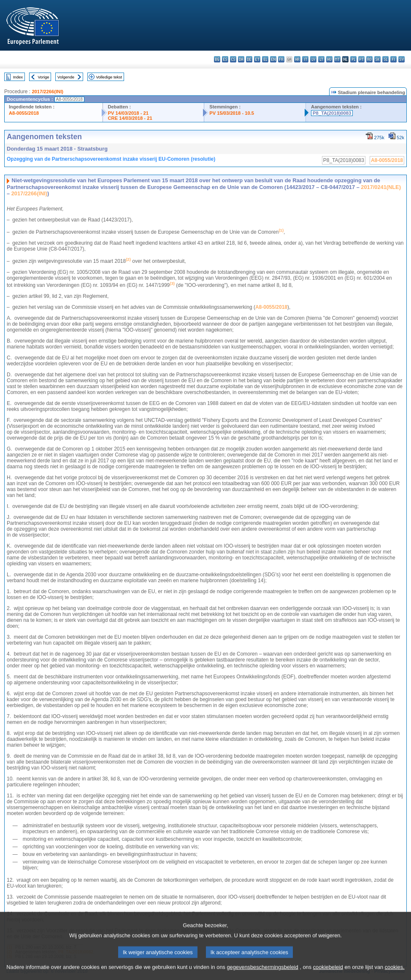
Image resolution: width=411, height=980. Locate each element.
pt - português (361, 59)
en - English (273, 59)
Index (18, 77)
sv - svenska (402, 59)
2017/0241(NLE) (381, 187)
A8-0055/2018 (24, 113)
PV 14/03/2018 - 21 (128, 113)
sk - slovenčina (377, 59)
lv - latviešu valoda (313, 59)
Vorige (44, 77)
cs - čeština (233, 59)
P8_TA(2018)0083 (332, 113)
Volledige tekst (109, 77)
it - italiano (305, 59)
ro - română (369, 59)
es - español (225, 59)
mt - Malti (337, 59)
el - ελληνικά (265, 59)
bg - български (217, 59)
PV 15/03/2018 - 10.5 (232, 113)
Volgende (66, 77)
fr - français (281, 59)
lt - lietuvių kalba (321, 59)
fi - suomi (393, 59)
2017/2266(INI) (47, 92)
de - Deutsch (249, 59)
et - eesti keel (257, 59)
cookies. (395, 975)
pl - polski (353, 59)
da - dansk (241, 59)
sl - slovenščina (385, 59)
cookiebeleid (328, 975)
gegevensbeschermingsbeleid (262, 975)
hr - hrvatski (297, 59)
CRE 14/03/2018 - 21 (130, 118)
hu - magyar (329, 59)
